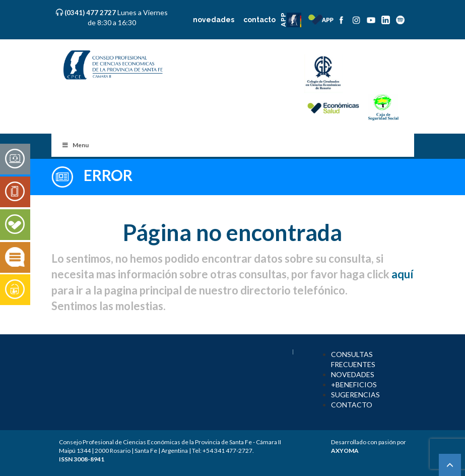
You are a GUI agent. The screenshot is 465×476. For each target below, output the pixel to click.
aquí (402, 274)
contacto (259, 20)
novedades (214, 20)
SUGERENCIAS (355, 395)
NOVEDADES (353, 374)
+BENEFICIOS (354, 384)
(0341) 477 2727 (91, 13)
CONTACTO (352, 405)
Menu (75, 145)
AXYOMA (345, 451)
